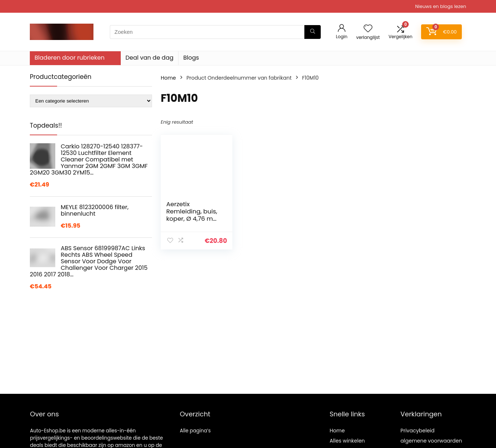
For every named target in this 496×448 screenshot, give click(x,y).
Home (168, 78)
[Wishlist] (368, 29)
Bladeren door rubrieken (69, 58)
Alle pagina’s (195, 431)
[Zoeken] (313, 32)
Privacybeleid (417, 431)
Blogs (191, 58)
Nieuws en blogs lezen (441, 6)
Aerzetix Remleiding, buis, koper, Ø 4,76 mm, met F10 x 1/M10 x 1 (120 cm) (193, 219)
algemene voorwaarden (431, 441)
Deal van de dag (149, 58)
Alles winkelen (347, 441)
